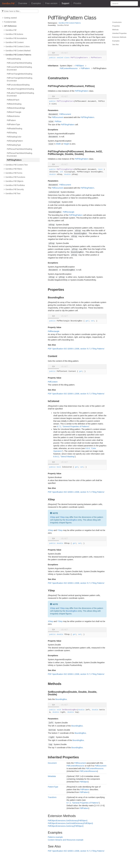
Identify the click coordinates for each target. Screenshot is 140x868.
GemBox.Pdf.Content (14, 42)
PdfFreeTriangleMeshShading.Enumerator (20, 79)
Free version (51, 3)
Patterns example (55, 837)
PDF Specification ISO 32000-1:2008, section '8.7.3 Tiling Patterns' (76, 349)
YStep (62, 517)
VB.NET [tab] (64, 53)
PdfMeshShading (14, 104)
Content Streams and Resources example (66, 840)
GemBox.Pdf (11, 30)
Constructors (117, 22)
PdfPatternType (13, 124)
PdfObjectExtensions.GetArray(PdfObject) (66, 826)
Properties (116, 26)
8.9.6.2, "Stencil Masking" (64, 457)
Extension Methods (119, 37)
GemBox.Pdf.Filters (14, 169)
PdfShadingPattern (15, 141)
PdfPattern (11, 120)
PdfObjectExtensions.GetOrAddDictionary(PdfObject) (70, 823)
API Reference (10, 26)
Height (66, 144)
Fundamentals (10, 22)
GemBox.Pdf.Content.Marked (18, 51)
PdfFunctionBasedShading (18, 85)
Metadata (52, 776)
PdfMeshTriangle (14, 112)
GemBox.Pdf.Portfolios (15, 185)
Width (58, 144)
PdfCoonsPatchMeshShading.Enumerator (20, 68)
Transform (52, 797)
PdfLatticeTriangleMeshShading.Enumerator (21, 94)
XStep (53, 517)
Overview (23, 3)
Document (52, 763)
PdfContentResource (69, 68)
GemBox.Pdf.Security (15, 189)
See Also (115, 45)
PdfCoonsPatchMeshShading (19, 63)
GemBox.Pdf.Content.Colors (18, 46)
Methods (115, 30)
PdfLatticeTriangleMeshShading (20, 89)
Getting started (10, 18)
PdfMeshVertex (13, 116)
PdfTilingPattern (14, 160)
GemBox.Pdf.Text (13, 193)
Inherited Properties (119, 33)
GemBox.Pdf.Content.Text (17, 165)
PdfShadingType (14, 145)
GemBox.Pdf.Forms (14, 173)
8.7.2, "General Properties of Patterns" (73, 426)
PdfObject (80, 66)
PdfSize (58, 121)
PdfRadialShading (14, 129)
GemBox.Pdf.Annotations (16, 38)
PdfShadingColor (14, 137)
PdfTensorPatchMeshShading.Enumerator (20, 155)
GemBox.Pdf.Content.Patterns (18, 55)
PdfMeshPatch (13, 100)
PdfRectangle (68, 212)
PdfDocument (65, 114)
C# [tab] (53, 53)
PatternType (53, 787)
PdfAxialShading (14, 59)
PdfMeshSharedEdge (16, 108)
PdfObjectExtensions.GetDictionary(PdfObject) (68, 821)
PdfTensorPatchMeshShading (19, 149)
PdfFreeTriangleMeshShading (20, 74)
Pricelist (77, 3)
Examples (36, 3)
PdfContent (53, 382)
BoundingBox (71, 520)
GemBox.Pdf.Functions (15, 177)
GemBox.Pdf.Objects (14, 181)
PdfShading (12, 133)
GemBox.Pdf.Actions (14, 34)
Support (65, 3)
